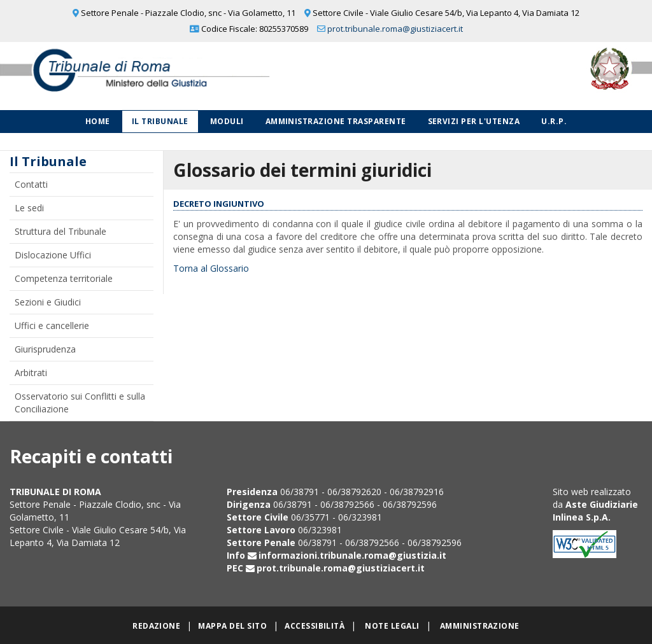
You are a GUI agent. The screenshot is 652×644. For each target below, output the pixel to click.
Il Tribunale (160, 121)
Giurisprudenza (45, 349)
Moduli (227, 121)
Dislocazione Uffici (53, 255)
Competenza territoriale (64, 278)
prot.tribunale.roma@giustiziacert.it (395, 29)
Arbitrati (31, 373)
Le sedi (29, 208)
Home (98, 121)
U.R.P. (554, 121)
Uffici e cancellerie (52, 325)
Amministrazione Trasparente (336, 121)
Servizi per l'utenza (474, 121)
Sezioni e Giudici (48, 302)
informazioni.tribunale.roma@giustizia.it (352, 555)
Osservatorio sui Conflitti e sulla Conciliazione (80, 402)
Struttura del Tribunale (60, 231)
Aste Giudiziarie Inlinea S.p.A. (595, 511)
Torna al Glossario (211, 268)
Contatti (31, 184)
